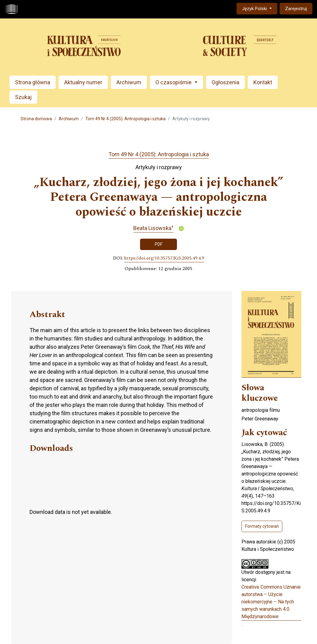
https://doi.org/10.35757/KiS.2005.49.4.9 (164, 258)
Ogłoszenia (225, 82)
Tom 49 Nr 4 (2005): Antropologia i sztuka (125, 119)
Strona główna (33, 82)
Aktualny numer (83, 82)
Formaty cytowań (262, 526)
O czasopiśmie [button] (174, 82)
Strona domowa (36, 119)
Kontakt (263, 82)
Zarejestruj (296, 9)
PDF (159, 244)
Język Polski (260, 8)
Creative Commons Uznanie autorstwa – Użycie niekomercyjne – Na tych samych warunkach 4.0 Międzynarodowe (271, 602)
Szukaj (23, 97)
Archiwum (129, 82)
